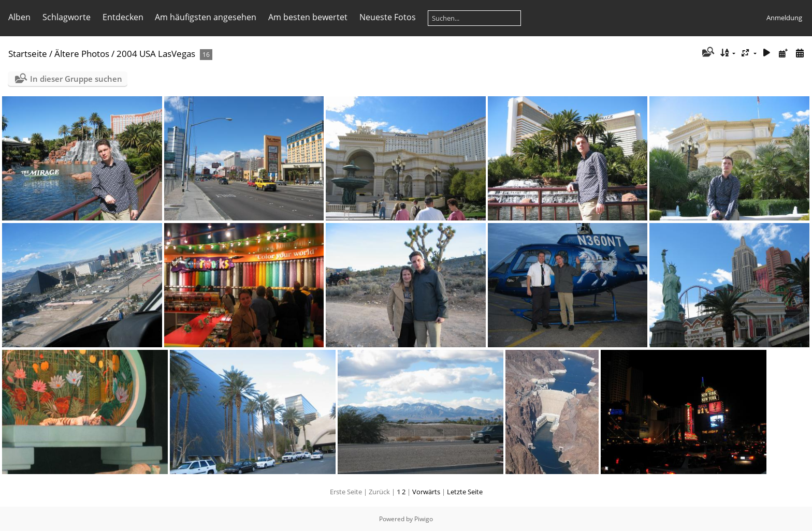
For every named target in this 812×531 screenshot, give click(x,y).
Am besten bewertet (308, 17)
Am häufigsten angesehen (206, 17)
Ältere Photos (82, 54)
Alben (19, 17)
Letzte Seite (465, 492)
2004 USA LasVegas (157, 54)
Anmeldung (784, 18)
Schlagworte (67, 17)
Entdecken (123, 17)
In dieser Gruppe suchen (76, 79)
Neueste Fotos (388, 17)
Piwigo (424, 519)
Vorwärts (426, 492)
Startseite (28, 54)
